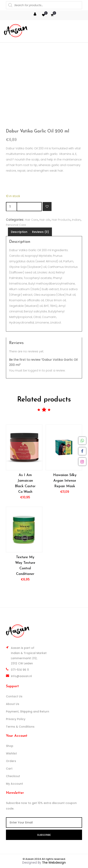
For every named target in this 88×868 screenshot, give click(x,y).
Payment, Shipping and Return (28, 712)
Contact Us (14, 696)
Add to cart (29, 207)
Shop (10, 746)
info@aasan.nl (21, 676)
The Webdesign (54, 863)
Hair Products (61, 220)
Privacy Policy (16, 719)
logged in (34, 370)
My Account (14, 784)
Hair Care (32, 220)
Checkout (13, 776)
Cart (9, 769)
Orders (11, 761)
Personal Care (16, 225)
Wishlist (11, 753)
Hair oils (45, 220)
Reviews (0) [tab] (41, 232)
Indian (76, 220)
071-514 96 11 (20, 670)
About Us (13, 704)
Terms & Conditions (20, 727)
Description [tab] (19, 232)
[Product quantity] (11, 207)
